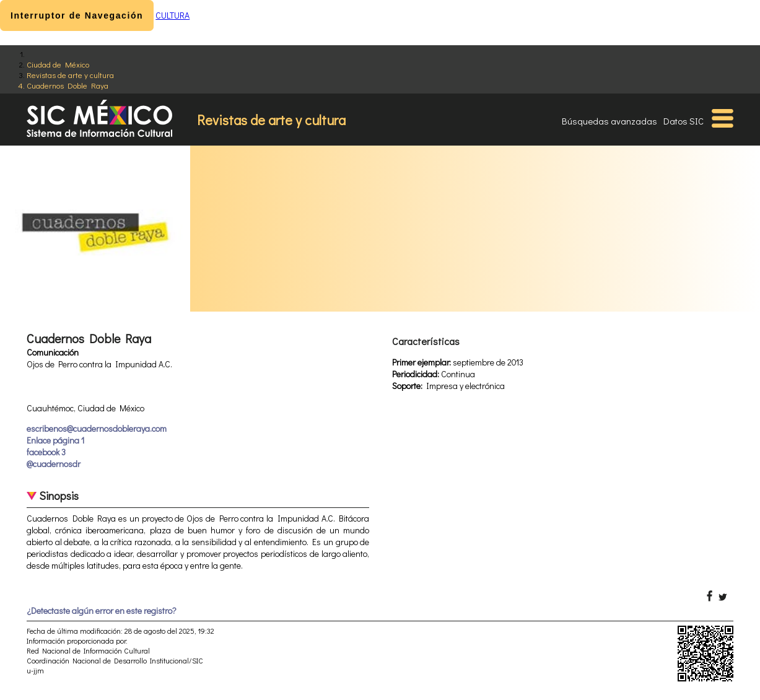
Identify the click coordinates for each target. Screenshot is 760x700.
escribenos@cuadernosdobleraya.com (97, 428)
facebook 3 (46, 452)
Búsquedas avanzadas (609, 121)
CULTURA (173, 15)
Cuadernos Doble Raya (68, 85)
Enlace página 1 (55, 440)
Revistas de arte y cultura (70, 75)
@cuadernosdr (54, 464)
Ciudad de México (58, 64)
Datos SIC (684, 121)
